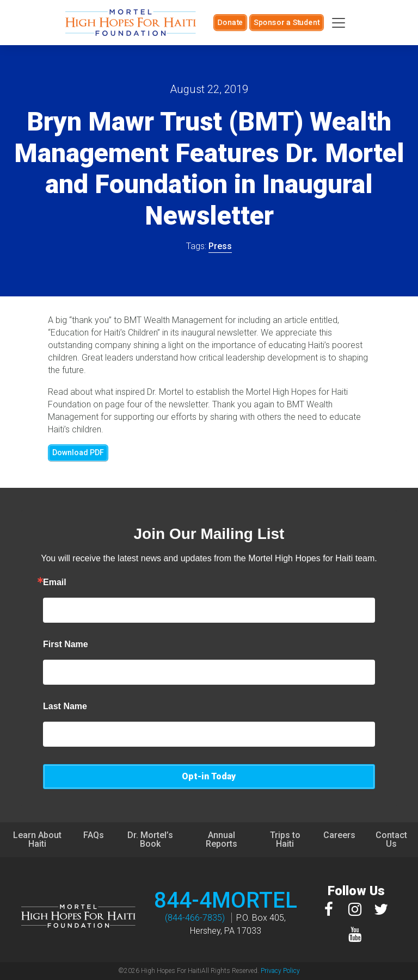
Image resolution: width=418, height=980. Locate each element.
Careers (339, 835)
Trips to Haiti (285, 839)
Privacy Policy (280, 971)
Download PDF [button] (78, 452)
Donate (230, 22)
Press (220, 246)
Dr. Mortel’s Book (150, 839)
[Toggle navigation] (339, 23)
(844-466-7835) (195, 918)
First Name (66, 644)
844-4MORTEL (226, 900)
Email (55, 582)
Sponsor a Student (287, 22)
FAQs (94, 835)
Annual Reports (222, 839)
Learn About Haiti (37, 839)
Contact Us (391, 839)
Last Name (65, 706)
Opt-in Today (209, 776)
